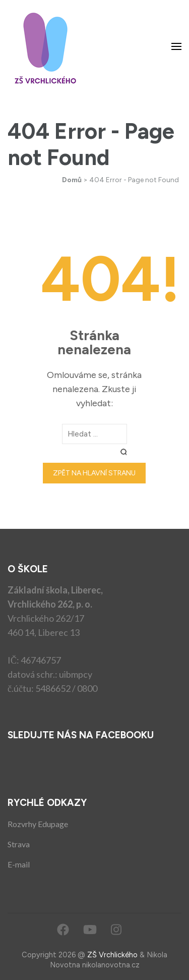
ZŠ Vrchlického (112, 955)
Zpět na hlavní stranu (94, 473)
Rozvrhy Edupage (38, 824)
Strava (19, 844)
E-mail (19, 864)
